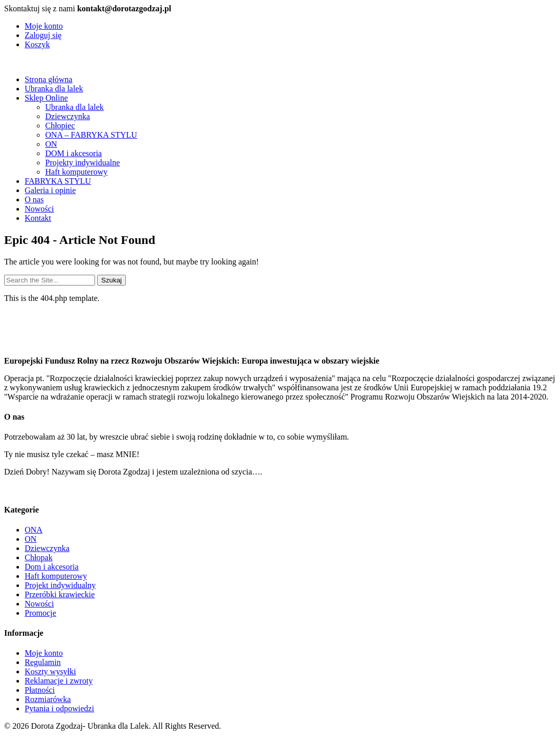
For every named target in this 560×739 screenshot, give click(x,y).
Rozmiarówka (48, 699)
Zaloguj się (43, 35)
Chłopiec (60, 126)
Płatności (40, 690)
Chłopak (39, 557)
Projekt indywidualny (60, 585)
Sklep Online (46, 98)
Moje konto (44, 26)
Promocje (40, 613)
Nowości (39, 209)
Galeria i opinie (50, 190)
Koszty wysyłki (50, 671)
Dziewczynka (68, 116)
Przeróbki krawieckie (60, 594)
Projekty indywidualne (82, 163)
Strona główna (49, 79)
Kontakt (38, 218)
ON (51, 144)
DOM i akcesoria (73, 153)
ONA (34, 530)
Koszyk (37, 44)
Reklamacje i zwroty (59, 681)
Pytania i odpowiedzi (59, 708)
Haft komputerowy (76, 172)
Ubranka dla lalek (54, 89)
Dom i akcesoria (52, 567)
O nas (34, 200)
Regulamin (43, 662)
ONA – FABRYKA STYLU (91, 135)
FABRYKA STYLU (58, 181)
